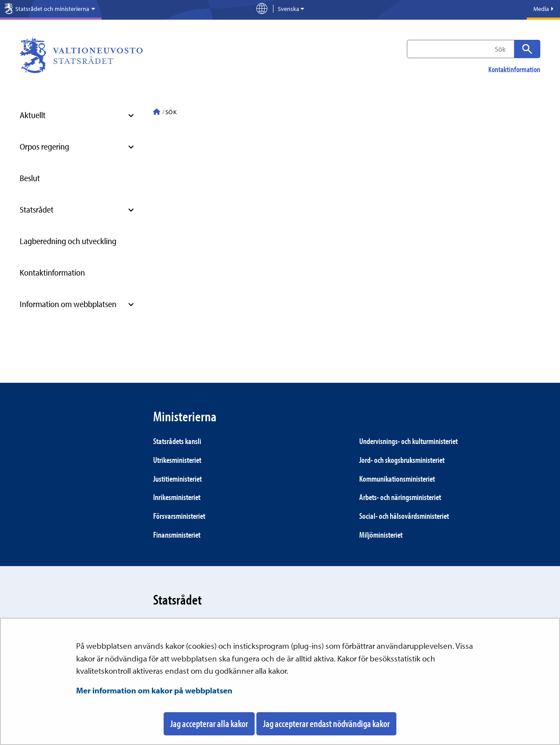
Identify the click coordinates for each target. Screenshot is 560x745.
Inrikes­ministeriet (177, 497)
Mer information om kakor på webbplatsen (154, 690)
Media (543, 9)
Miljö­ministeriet (381, 535)
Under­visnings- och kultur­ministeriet (408, 441)
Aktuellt (33, 115)
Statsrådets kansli (177, 441)
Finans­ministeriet (177, 535)
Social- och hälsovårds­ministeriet (404, 516)
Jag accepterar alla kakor (209, 724)
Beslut (30, 178)
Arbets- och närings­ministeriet (400, 497)
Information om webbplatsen (68, 304)
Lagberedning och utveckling (68, 241)
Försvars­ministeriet (179, 516)
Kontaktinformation (514, 70)
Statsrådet (37, 209)
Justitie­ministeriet (177, 479)
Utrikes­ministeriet (177, 460)
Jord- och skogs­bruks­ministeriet (402, 460)
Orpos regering (44, 146)
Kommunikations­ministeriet (397, 479)
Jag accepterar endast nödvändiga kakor (326, 724)
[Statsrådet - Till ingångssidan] (157, 113)
